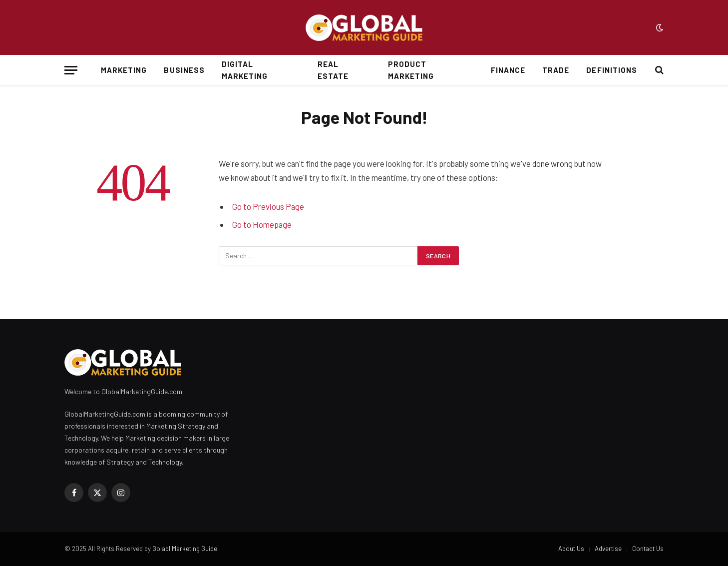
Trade (556, 70)
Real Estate (333, 70)
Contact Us (648, 549)
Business (184, 70)
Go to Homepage (262, 224)
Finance (508, 70)
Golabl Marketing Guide (185, 549)
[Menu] (71, 70)
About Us (571, 549)
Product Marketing (411, 70)
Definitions (612, 70)
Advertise (608, 549)
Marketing (124, 70)
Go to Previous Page (268, 206)
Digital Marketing (245, 70)
